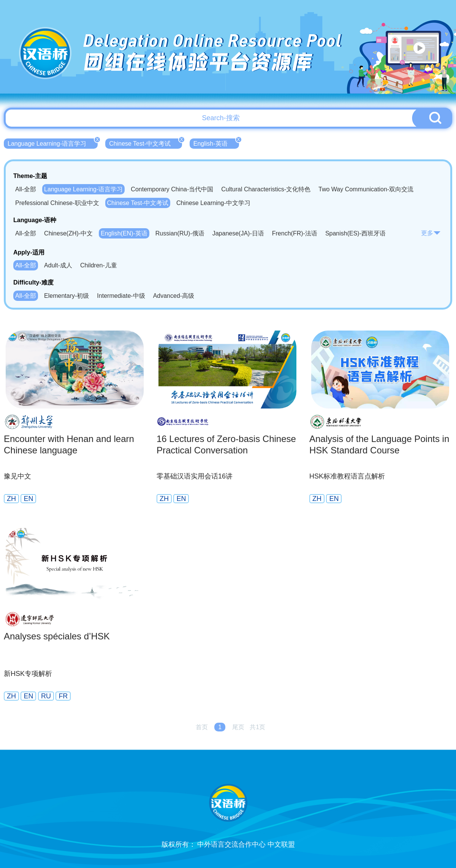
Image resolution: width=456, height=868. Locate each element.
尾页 (238, 727)
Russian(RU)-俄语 (180, 233)
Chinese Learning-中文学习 (213, 203)
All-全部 (26, 189)
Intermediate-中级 (121, 296)
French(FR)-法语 (295, 233)
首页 (202, 727)
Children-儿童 (99, 265)
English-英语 (216, 143)
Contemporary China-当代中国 (172, 189)
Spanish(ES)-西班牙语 (355, 233)
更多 (431, 233)
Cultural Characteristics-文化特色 (266, 189)
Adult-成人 (58, 265)
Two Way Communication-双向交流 (366, 189)
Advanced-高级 (174, 296)
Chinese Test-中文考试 (146, 143)
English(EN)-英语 (124, 233)
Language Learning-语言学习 (53, 143)
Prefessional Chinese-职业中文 (57, 203)
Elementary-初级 (66, 296)
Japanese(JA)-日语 (238, 233)
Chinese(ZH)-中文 (68, 233)
